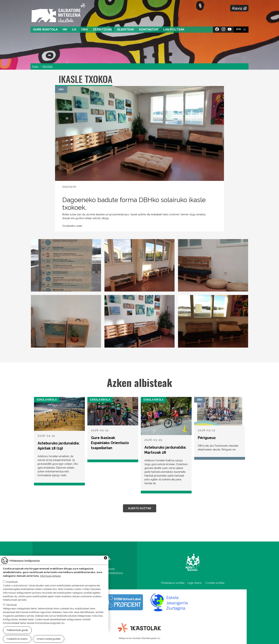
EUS (239, 29)
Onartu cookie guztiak (49, 639)
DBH (84, 29)
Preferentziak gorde (17, 630)
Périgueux (207, 438)
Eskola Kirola (47, 400)
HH (65, 29)
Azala (35, 66)
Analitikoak (12, 582)
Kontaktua (149, 29)
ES (245, 29)
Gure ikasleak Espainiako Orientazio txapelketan (110, 443)
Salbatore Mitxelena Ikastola (58, 13)
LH (74, 29)
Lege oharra (194, 583)
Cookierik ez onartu (17, 639)
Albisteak (126, 29)
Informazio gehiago (50, 576)
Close (106, 558)
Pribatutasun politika (174, 583)
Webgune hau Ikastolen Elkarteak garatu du (139, 638)
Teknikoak (11, 605)
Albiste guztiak (140, 508)
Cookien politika (215, 583)
